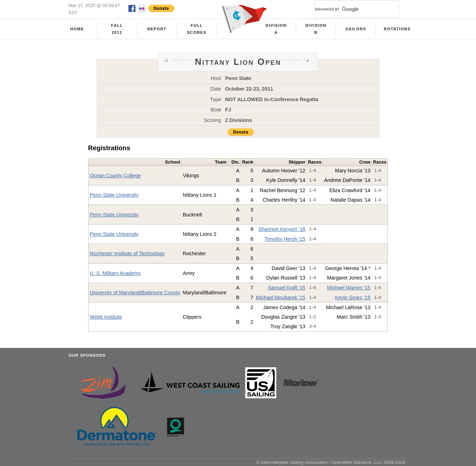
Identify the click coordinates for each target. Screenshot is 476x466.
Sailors (356, 29)
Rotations (397, 29)
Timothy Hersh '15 (285, 239)
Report (157, 29)
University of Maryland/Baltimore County (135, 293)
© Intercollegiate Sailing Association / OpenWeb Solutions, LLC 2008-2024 (330, 462)
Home (77, 29)
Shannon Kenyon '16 (282, 229)
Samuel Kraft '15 (287, 288)
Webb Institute (106, 317)
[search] (348, 9)
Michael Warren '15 (349, 288)
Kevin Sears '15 (353, 298)
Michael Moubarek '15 (281, 298)
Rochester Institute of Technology (127, 253)
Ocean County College (115, 176)
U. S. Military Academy (115, 273)
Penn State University (114, 195)
